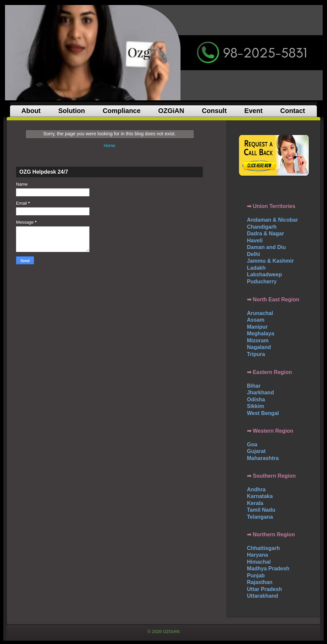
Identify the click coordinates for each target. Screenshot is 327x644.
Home (110, 145)
